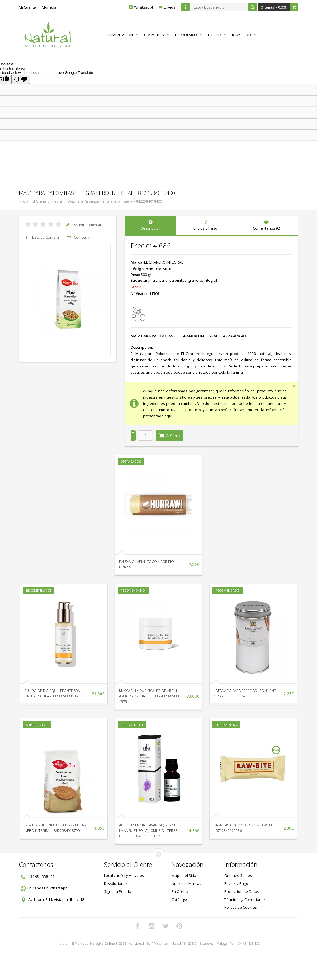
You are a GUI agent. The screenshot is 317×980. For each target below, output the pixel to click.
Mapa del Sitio (184, 875)
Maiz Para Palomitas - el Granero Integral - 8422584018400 (115, 201)
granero (195, 280)
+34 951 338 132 (41, 877)
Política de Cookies (241, 907)
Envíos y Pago (236, 883)
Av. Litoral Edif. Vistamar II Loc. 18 (56, 899)
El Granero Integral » (49, 201)
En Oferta (180, 891)
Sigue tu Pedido (118, 891)
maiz (154, 280)
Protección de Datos (242, 891)
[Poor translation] (21, 79)
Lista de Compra (42, 237)
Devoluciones (116, 883)
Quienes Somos (238, 875)
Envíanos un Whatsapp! (48, 888)
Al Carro (169, 436)
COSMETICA (157, 35)
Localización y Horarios (124, 875)
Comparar (78, 237)
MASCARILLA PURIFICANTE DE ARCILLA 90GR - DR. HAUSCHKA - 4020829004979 (149, 696)
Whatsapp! (143, 7)
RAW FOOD (244, 35)
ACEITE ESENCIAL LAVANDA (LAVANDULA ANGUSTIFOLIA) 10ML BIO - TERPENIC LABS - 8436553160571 (149, 831)
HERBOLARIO (189, 35)
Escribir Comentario (85, 225)
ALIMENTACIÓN (123, 35)
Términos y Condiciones (245, 899)
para (163, 280)
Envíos (170, 7)
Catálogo (179, 899)
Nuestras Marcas (186, 883)
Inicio (24, 201)
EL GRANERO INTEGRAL (163, 262)
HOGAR (217, 35)
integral (210, 280)
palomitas (178, 280)
